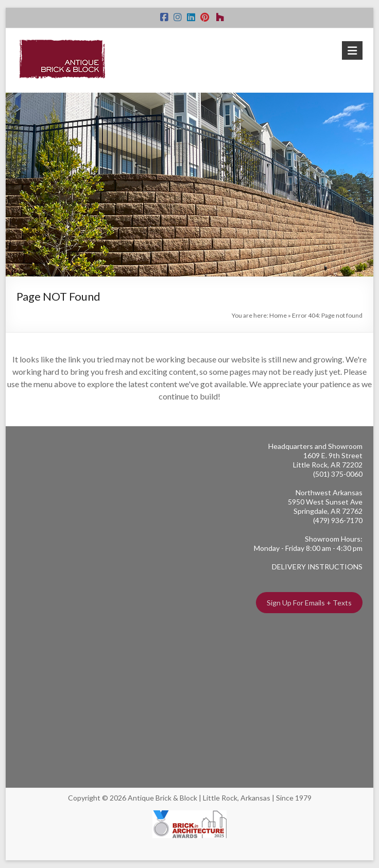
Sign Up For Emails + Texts (309, 603)
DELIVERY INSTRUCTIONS (317, 567)
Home (278, 315)
